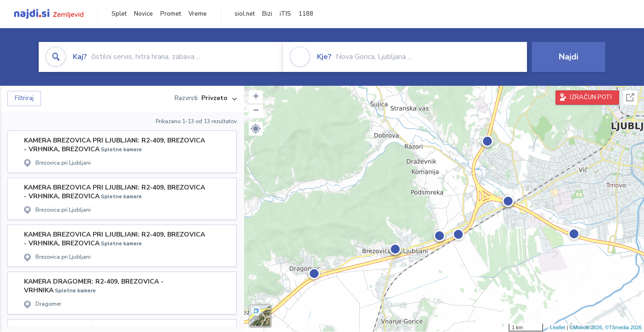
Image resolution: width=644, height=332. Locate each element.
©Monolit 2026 (586, 327)
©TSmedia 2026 (623, 327)
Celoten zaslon (630, 98)
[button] (256, 129)
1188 (306, 14)
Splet (119, 14)
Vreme (198, 14)
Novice (143, 14)
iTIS (285, 14)
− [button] (256, 111)
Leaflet (558, 327)
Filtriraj (24, 98)
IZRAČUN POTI (591, 97)
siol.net (245, 14)
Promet (171, 14)
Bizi (267, 14)
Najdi (568, 57)
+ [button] (256, 97)
